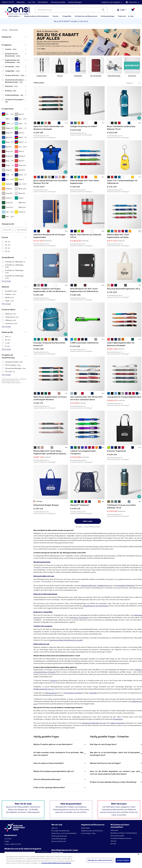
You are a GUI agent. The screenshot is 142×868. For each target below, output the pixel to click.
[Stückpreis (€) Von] (7, 230)
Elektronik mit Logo (41, 644)
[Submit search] (103, 10)
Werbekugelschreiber (42, 562)
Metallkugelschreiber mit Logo (44, 689)
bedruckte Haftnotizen (89, 585)
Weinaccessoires (51, 693)
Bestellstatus (43, 2)
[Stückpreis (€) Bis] (21, 230)
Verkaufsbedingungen (59, 839)
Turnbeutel (53, 680)
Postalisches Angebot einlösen (121, 838)
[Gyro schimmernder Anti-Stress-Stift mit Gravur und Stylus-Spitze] (87, 374)
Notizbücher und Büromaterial (86, 16)
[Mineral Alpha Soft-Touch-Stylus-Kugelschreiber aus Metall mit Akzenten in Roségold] (51, 428)
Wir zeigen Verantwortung (60, 831)
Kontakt (113, 844)
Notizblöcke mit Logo (105, 585)
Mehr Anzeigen (6, 281)
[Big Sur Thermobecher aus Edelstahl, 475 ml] (87, 211)
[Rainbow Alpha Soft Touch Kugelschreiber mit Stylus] (124, 211)
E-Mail (7, 841)
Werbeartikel (85, 828)
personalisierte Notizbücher (125, 585)
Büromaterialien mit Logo (44, 576)
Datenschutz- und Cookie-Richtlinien (64, 833)
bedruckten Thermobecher (79, 617)
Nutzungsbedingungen (59, 836)
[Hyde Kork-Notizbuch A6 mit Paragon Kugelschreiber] (51, 211)
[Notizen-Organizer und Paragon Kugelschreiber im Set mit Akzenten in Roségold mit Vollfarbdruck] (51, 266)
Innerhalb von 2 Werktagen (13, 266)
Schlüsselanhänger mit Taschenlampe (95, 606)
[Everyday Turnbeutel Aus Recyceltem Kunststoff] (51, 320)
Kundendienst (118, 719)
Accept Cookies (123, 860)
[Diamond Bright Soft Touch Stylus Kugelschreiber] (87, 157)
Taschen (55, 16)
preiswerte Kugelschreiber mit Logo (94, 723)
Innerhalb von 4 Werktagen (13, 277)
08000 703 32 (8, 2)
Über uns (55, 828)
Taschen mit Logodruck (43, 626)
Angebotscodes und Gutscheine (92, 831)
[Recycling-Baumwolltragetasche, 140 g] (124, 266)
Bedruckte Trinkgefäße (43, 612)
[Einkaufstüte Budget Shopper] (51, 482)
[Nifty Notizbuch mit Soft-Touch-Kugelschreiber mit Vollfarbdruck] (87, 266)
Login (122, 10)
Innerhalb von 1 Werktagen (13, 262)
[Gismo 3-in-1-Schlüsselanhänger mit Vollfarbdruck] (124, 157)
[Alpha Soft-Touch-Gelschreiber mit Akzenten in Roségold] (51, 103)
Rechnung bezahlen (58, 2)
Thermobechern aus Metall (73, 693)
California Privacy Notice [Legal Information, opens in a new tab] (62, 863)
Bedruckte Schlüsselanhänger (45, 594)
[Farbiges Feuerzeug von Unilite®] (87, 103)
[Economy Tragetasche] (124, 428)
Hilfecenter (21, 2)
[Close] (138, 854)
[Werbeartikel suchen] (71, 10)
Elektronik (122, 16)
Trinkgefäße (67, 16)
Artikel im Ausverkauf (118, 723)
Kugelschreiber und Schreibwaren (36, 16)
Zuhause (5, 30)
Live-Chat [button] (31, 2)
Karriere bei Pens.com (59, 841)
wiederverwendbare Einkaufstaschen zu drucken (66, 640)
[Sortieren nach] (133, 83)
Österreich (131, 2)
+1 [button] (66, 177)
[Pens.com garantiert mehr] (15, 828)
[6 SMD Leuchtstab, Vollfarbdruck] (87, 320)
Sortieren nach (120, 83)
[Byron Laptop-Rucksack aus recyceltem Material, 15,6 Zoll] (51, 157)
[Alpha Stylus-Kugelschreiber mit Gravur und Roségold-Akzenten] (51, 374)
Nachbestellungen (75, 2)
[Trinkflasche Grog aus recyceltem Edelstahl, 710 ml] (124, 482)
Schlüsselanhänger (108, 16)
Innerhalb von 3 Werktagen (13, 271)
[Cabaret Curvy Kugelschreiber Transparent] (87, 428)
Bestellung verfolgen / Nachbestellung (124, 833)
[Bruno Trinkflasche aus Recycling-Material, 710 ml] (124, 103)
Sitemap (113, 841)
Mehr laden (88, 521)
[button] (15, 15)
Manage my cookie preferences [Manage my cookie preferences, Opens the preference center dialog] (100, 860)
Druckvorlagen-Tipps (88, 833)
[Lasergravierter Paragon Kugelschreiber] (124, 374)
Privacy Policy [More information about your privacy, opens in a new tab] (47, 863)
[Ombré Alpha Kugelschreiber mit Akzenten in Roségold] (124, 320)
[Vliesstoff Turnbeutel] (87, 482)
